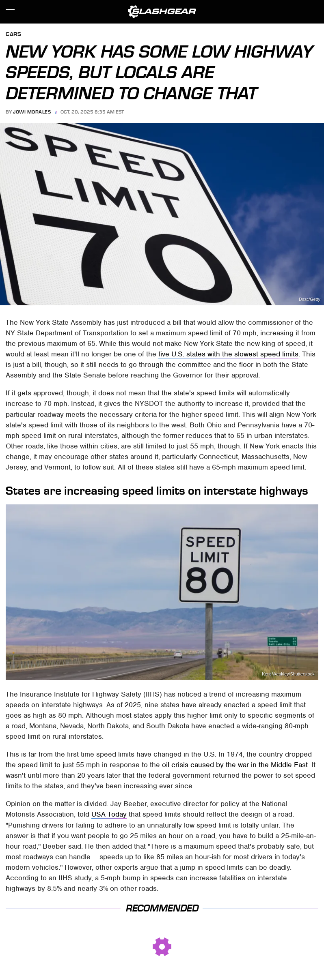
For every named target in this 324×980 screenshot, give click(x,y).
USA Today (109, 814)
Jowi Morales (32, 112)
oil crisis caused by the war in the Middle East (235, 765)
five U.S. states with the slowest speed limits (228, 354)
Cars (13, 35)
